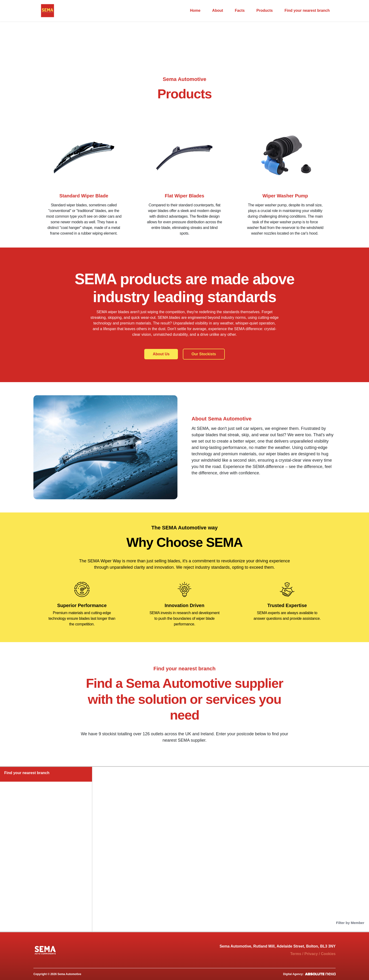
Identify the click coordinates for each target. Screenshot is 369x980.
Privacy (311, 954)
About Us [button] (161, 354)
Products (265, 10)
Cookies (328, 954)
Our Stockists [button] (204, 354)
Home (195, 10)
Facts (240, 10)
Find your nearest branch (307, 10)
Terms (296, 954)
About (218, 10)
